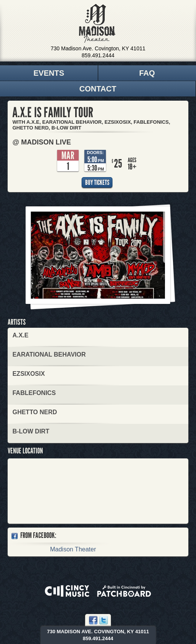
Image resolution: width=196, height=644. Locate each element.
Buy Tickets (97, 182)
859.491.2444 (98, 55)
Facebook (93, 620)
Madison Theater (97, 23)
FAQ (147, 73)
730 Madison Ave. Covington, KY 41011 (98, 48)
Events (49, 73)
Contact (98, 89)
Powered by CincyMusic (67, 591)
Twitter (104, 620)
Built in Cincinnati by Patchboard (124, 591)
